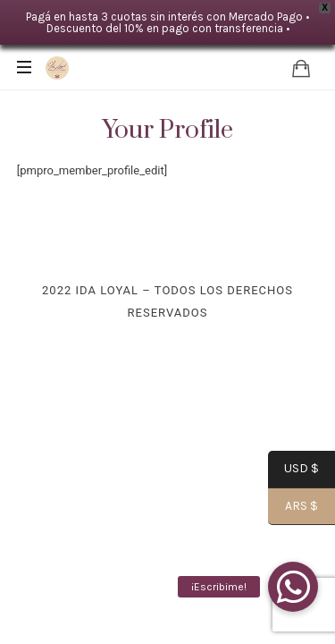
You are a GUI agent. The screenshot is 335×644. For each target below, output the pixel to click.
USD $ (293, 470)
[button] (293, 587)
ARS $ (293, 507)
